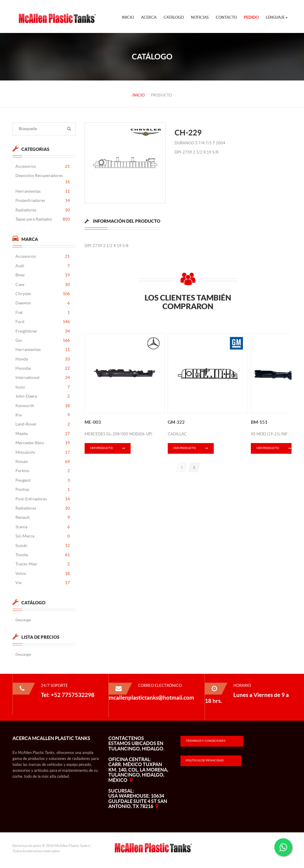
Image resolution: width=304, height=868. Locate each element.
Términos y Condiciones (206, 741)
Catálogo (174, 17)
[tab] (122, 226)
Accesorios (42, 166)
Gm (42, 340)
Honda (42, 359)
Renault (42, 517)
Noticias (200, 17)
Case (42, 285)
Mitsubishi (42, 452)
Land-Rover (42, 424)
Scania (42, 527)
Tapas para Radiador (42, 219)
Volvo (42, 574)
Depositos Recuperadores (42, 179)
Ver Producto (110, 448)
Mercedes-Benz (42, 443)
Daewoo (42, 303)
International (42, 378)
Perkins (42, 471)
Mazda (42, 434)
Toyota (42, 555)
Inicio (128, 17)
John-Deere (42, 396)
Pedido (251, 17)
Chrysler (42, 294)
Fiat (42, 313)
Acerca (149, 17)
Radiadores (42, 210)
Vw (42, 583)
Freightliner (42, 331)
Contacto (226, 17)
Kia (42, 415)
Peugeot (42, 480)
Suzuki (42, 546)
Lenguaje (277, 17)
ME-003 (93, 422)
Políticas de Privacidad (205, 760)
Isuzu (42, 387)
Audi (42, 266)
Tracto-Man (42, 564)
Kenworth (42, 406)
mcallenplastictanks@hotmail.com (151, 698)
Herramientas (42, 191)
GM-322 (176, 422)
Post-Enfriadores (42, 499)
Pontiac (42, 490)
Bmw (42, 275)
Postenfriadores (42, 201)
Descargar (23, 620)
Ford (42, 322)
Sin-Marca (42, 536)
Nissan (42, 462)
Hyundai (42, 368)
